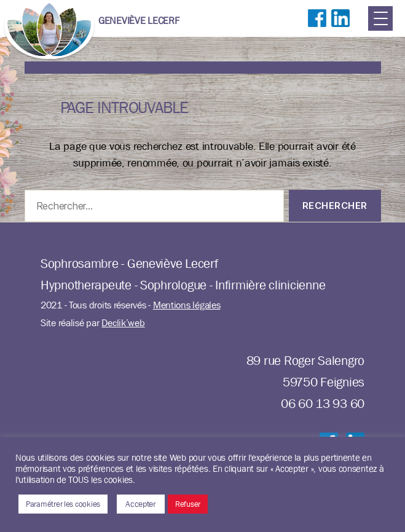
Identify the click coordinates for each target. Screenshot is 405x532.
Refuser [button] (188, 504)
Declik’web (123, 323)
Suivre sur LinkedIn (340, 31)
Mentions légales (187, 305)
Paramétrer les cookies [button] (63, 504)
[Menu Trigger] (380, 18)
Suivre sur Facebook (317, 31)
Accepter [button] (141, 504)
